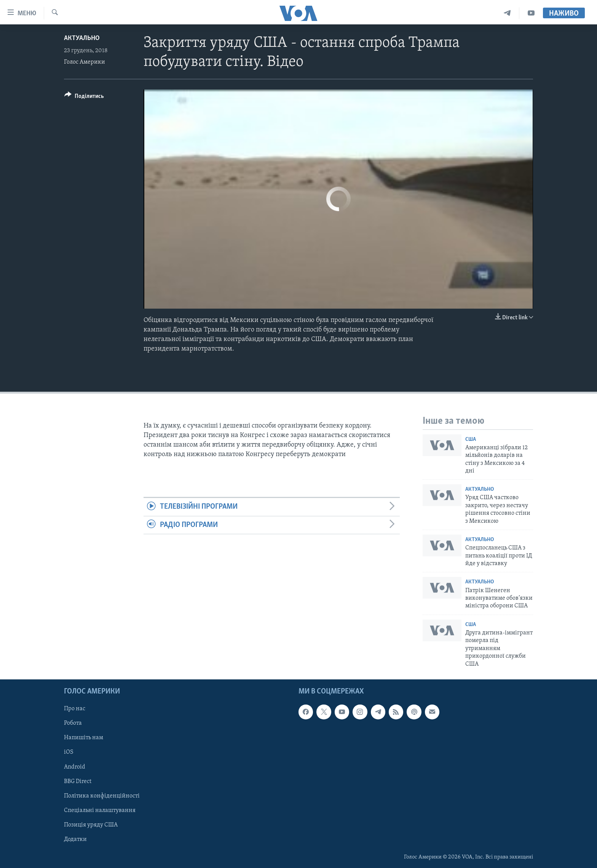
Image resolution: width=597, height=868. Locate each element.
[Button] (84, 97)
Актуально (82, 38)
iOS (69, 752)
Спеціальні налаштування (100, 810)
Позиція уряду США (91, 825)
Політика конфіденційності (102, 796)
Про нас (75, 709)
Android (75, 767)
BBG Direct (78, 781)
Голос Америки (85, 62)
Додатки (75, 839)
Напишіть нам (84, 738)
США (471, 440)
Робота (73, 723)
